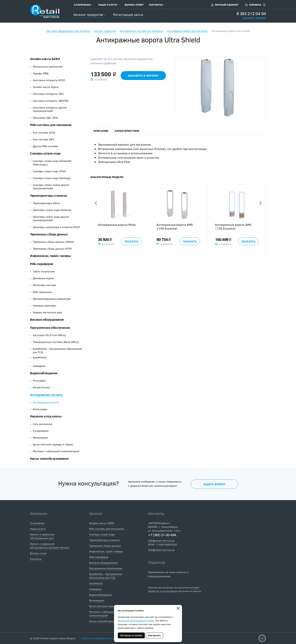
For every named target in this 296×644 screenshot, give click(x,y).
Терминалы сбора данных (49, 234)
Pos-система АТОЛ (44, 133)
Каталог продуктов (89, 15)
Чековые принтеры (44, 306)
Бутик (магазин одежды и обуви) (53, 444)
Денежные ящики (43, 278)
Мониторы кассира (45, 285)
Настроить (154, 635)
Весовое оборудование (47, 319)
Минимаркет (40, 438)
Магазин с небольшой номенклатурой (56, 451)
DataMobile (40, 357)
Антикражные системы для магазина (141, 31)
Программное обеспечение (50, 328)
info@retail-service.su (161, 541)
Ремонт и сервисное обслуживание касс (42, 536)
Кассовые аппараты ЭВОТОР (51, 101)
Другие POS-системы (45, 146)
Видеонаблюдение (44, 373)
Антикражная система (46, 395)
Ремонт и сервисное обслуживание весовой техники (50, 546)
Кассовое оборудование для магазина (68, 31)
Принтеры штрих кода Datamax (52, 210)
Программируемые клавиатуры (52, 299)
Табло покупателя (44, 271)
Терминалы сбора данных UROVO (53, 242)
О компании (83, 5)
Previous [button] (96, 203)
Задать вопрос (214, 484)
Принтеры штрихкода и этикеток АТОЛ (56, 227)
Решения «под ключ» (46, 416)
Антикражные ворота (46, 402)
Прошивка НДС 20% (45, 118)
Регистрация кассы (128, 15)
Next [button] (260, 203)
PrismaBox (39, 381)
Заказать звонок (254, 18)
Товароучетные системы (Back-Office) (56, 342)
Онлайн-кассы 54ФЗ (45, 59)
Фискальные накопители (48, 67)
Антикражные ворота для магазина (187, 31)
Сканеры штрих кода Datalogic (52, 178)
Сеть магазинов (43, 424)
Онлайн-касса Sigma (46, 87)
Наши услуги (109, 5)
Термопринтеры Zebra (46, 203)
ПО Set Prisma (41, 387)
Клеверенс (39, 366)
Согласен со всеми (131, 635)
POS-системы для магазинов (51, 125)
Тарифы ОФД (41, 73)
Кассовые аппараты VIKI (48, 94)
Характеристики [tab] (127, 131)
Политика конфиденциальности (100, 638)
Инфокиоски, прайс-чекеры (50, 256)
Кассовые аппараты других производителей (50, 109)
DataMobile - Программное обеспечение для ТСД (57, 350)
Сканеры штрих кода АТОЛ (49, 171)
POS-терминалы (42, 292)
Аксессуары (40, 409)
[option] (120, 219)
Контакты (157, 5)
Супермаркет (41, 431)
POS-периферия (42, 264)
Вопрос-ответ (134, 5)
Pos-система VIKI (43, 139)
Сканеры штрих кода (45, 153)
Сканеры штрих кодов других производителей (51, 187)
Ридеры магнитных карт (48, 312)
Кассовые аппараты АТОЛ (49, 80)
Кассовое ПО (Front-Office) (49, 335)
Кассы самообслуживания (49, 458)
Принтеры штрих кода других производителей (51, 218)
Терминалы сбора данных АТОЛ (52, 249)
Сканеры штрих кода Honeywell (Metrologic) (52, 163)
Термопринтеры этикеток (49, 196)
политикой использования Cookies (136, 620)
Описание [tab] (101, 131)
